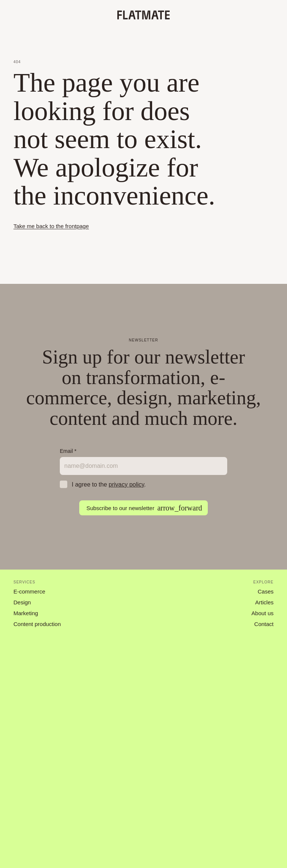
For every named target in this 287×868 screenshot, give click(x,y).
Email (68, 451)
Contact (264, 624)
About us (263, 613)
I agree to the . (109, 484)
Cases (266, 591)
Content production (37, 624)
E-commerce (29, 591)
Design (22, 602)
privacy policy (126, 484)
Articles (264, 602)
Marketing (26, 613)
